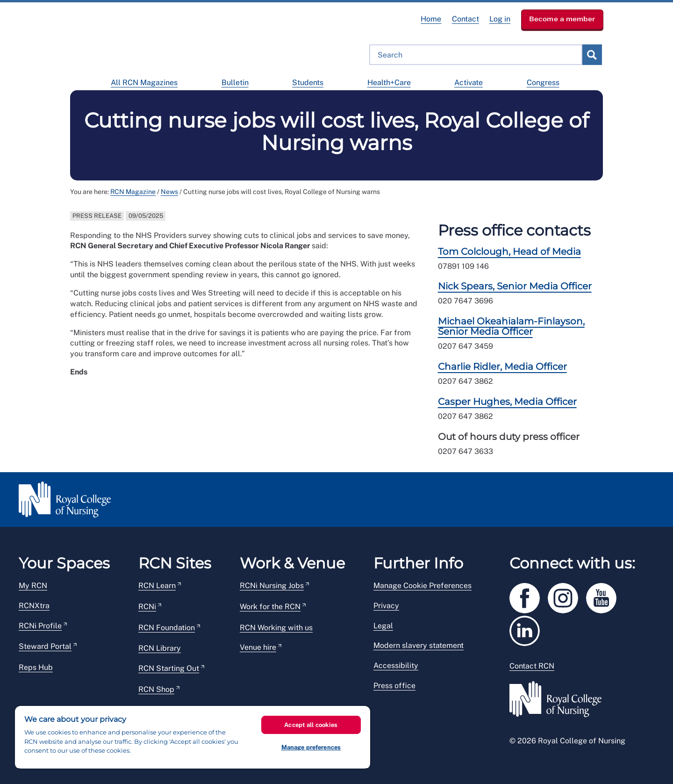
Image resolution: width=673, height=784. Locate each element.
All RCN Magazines (144, 83)
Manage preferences (311, 747)
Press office (394, 686)
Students (308, 83)
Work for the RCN (270, 607)
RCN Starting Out (169, 668)
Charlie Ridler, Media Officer (502, 367)
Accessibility (396, 665)
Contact (465, 19)
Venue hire (258, 647)
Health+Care (389, 83)
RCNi (147, 607)
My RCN (33, 586)
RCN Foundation (167, 628)
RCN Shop (156, 689)
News (169, 192)
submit (592, 55)
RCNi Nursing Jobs (272, 586)
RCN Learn (157, 586)
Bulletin (235, 83)
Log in (500, 19)
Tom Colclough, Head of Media (509, 252)
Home (431, 19)
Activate (469, 83)
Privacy (386, 606)
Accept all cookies (311, 725)
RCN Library (160, 648)
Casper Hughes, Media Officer (507, 402)
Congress (543, 83)
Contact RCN (532, 666)
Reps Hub (36, 667)
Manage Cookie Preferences (422, 586)
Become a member (562, 19)
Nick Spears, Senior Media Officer (515, 286)
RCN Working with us (276, 628)
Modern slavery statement (419, 645)
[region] (193, 737)
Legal (383, 626)
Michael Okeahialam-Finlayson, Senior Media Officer (511, 326)
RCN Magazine (133, 192)
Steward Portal (45, 646)
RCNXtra (34, 606)
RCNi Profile (40, 626)
